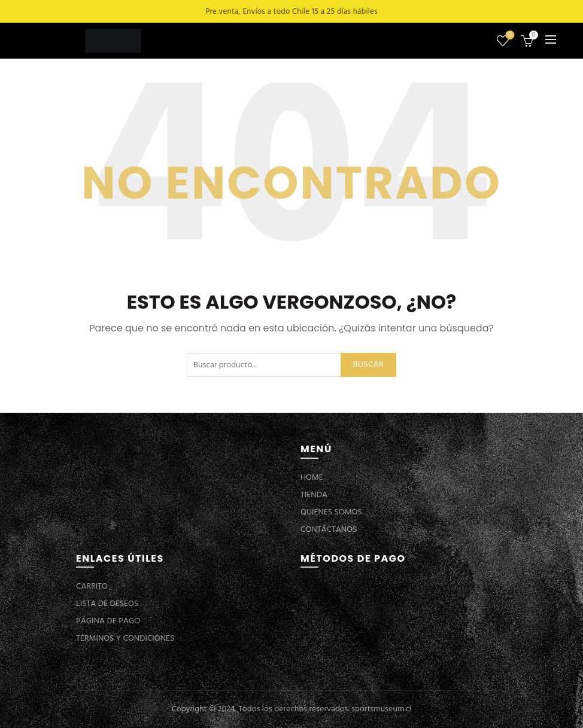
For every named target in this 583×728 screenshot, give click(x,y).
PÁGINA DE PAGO (108, 621)
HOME (312, 478)
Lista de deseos (508, 36)
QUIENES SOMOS (331, 512)
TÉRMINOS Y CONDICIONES (125, 639)
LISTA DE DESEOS (107, 604)
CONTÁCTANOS (329, 530)
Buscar (368, 365)
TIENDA (314, 495)
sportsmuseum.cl (381, 709)
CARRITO (92, 587)
